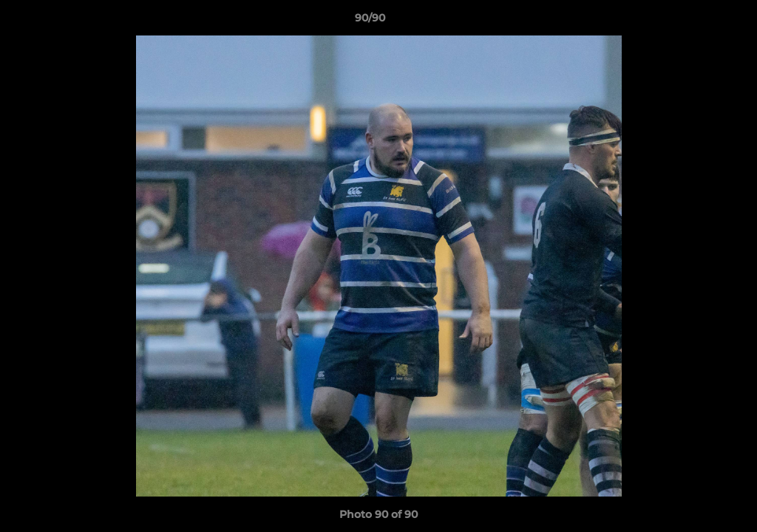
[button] (695, 21)
